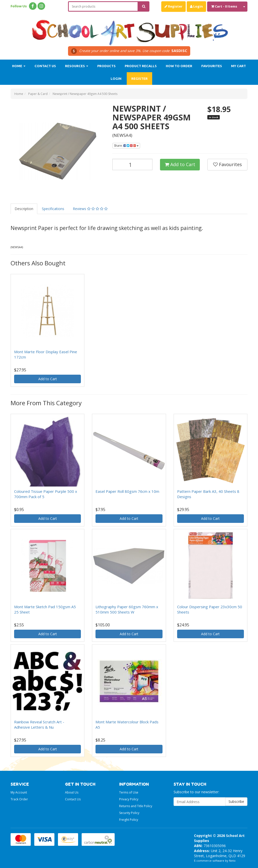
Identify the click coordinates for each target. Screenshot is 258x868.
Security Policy (129, 813)
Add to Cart (180, 164)
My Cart (238, 66)
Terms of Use (129, 792)
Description (24, 209)
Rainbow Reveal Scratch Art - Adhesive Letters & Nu (39, 724)
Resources (77, 66)
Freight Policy (129, 820)
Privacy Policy (129, 799)
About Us (72, 792)
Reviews (90, 209)
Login (196, 6)
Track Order (19, 799)
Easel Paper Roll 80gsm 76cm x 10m (127, 491)
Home (19, 66)
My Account (19, 792)
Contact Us (45, 66)
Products (106, 66)
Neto (232, 861)
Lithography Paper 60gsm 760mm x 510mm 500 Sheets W (127, 609)
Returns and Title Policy (136, 806)
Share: (126, 146)
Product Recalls (141, 66)
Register (173, 6)
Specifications (53, 209)
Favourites (212, 66)
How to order (179, 66)
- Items (224, 6)
